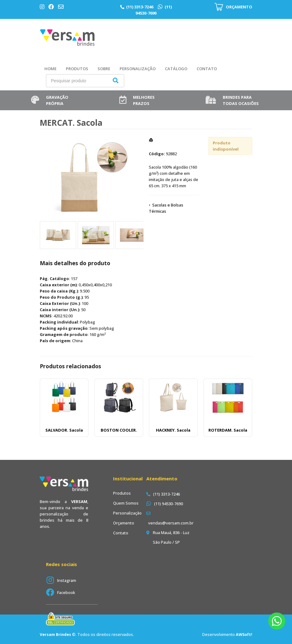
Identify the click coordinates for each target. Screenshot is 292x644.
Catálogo (176, 69)
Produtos (77, 69)
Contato (207, 69)
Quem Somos (126, 503)
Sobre (104, 69)
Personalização (138, 69)
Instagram (67, 580)
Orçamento (124, 523)
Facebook (66, 592)
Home (50, 69)
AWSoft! (244, 635)
